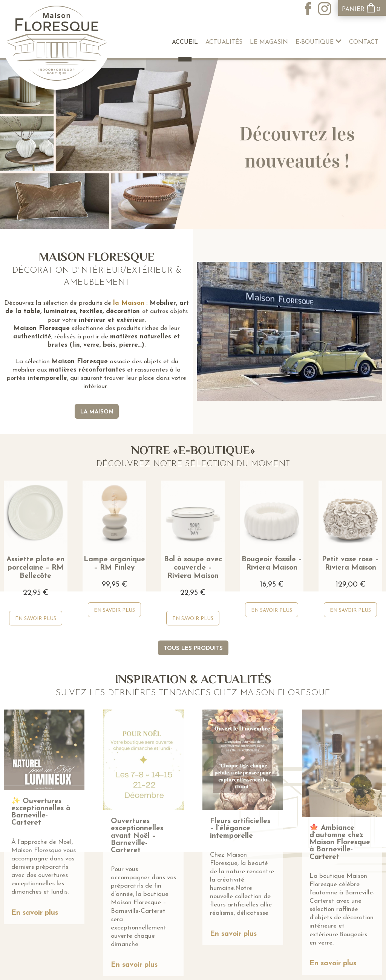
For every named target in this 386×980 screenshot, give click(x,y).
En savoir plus (35, 913)
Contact (364, 42)
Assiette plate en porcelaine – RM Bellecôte (35, 568)
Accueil (185, 42)
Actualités (224, 42)
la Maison (129, 303)
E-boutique (319, 42)
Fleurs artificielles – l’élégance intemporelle (240, 829)
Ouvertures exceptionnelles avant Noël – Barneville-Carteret (137, 836)
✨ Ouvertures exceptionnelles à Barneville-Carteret (41, 812)
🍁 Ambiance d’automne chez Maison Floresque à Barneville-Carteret (340, 843)
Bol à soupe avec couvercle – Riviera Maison (193, 568)
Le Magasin (269, 42)
